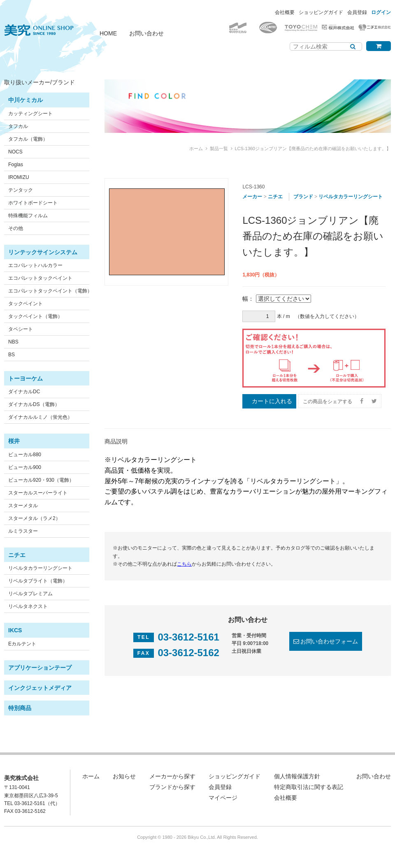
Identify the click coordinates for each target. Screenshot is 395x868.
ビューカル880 (25, 455)
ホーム (196, 149)
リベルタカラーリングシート (40, 568)
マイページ (223, 798)
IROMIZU (19, 177)
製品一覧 (219, 149)
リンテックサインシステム (43, 252)
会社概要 (285, 12)
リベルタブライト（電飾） (38, 581)
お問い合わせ (146, 33)
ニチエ (17, 555)
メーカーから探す (172, 776)
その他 (16, 228)
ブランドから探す (172, 787)
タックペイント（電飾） (35, 316)
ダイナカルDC (24, 392)
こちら (184, 564)
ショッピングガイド (321, 12)
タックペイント (26, 304)
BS (12, 355)
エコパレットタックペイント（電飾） (50, 291)
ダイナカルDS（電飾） (34, 404)
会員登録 (357, 12)
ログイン (381, 12)
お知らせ (124, 776)
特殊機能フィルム (28, 216)
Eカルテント (22, 644)
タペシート (21, 329)
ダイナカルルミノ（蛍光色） (40, 417)
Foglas (16, 165)
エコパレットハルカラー (35, 265)
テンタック (21, 190)
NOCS (15, 152)
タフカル (18, 126)
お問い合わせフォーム (329, 641)
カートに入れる (272, 401)
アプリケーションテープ (40, 668)
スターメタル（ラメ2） (34, 518)
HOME (108, 33)
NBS (13, 342)
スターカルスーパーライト (38, 493)
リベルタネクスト (28, 606)
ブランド (303, 197)
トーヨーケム (26, 378)
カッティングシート (30, 114)
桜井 (14, 441)
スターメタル (23, 506)
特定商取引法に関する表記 (309, 787)
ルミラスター (23, 531)
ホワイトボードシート (33, 203)
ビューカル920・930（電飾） (41, 480)
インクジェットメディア (40, 688)
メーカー (252, 197)
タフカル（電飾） (28, 139)
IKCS (15, 630)
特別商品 (20, 708)
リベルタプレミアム (30, 594)
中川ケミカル (26, 100)
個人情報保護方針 (297, 776)
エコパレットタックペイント (40, 278)
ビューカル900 (25, 467)
